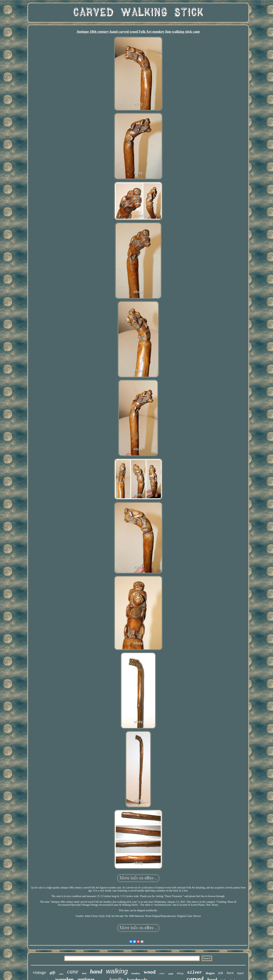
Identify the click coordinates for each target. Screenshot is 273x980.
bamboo (136, 973)
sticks (162, 973)
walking (117, 971)
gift (52, 973)
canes (61, 974)
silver (195, 973)
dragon (210, 973)
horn (230, 973)
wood (150, 972)
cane (73, 971)
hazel (240, 973)
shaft (171, 974)
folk (221, 973)
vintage (39, 972)
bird (84, 973)
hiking (180, 973)
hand (96, 971)
